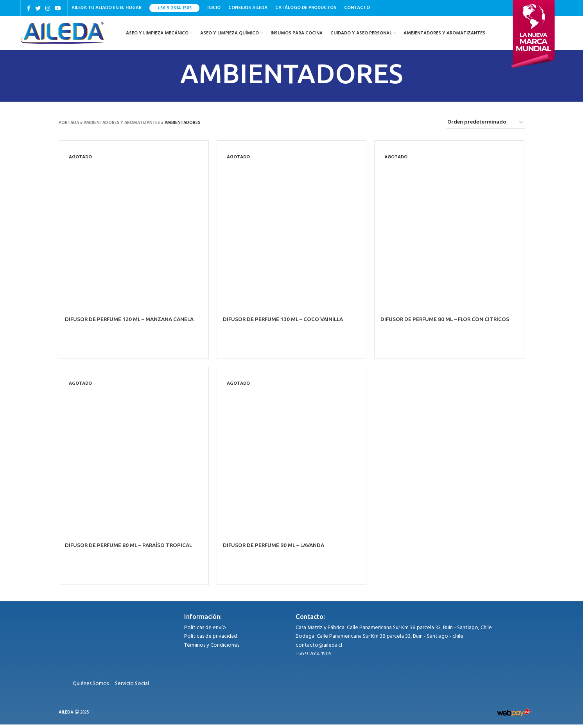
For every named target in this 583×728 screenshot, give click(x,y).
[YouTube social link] (58, 8)
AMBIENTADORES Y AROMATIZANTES (122, 126)
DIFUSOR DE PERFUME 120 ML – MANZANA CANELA (132, 323)
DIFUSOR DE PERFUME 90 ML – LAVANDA (276, 549)
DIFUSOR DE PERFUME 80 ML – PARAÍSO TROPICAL (131, 549)
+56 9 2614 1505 (174, 8)
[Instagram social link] (48, 8)
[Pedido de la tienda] (486, 126)
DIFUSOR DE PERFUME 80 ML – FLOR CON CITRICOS (447, 323)
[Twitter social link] (38, 8)
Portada (69, 126)
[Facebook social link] (29, 8)
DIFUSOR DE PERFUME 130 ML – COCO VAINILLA (285, 323)
